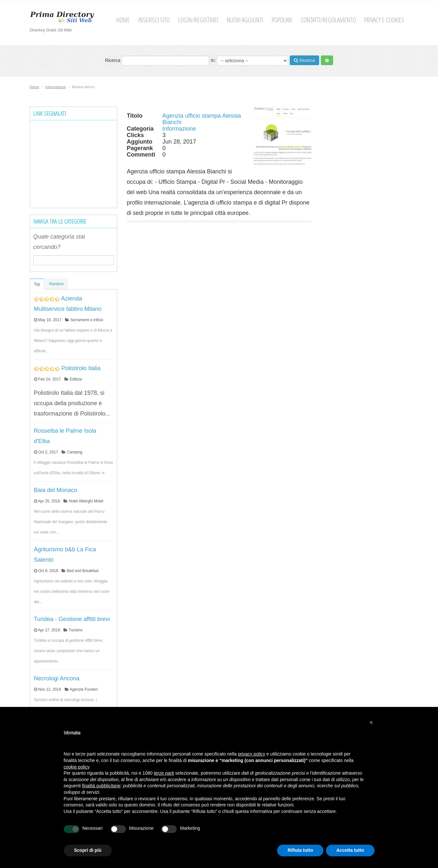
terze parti (164, 773)
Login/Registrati (198, 20)
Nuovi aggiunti (245, 20)
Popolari (282, 20)
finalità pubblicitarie (101, 786)
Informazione (56, 87)
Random (56, 284)
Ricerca (157, 61)
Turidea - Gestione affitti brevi (72, 619)
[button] (371, 722)
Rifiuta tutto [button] (300, 850)
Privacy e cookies (384, 20)
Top (37, 284)
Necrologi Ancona (57, 678)
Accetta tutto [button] (350, 850)
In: (249, 61)
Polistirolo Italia (81, 368)
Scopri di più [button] (88, 850)
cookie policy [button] (77, 767)
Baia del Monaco (56, 490)
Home (123, 20)
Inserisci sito (154, 20)
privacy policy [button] (252, 754)
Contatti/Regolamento (328, 20)
